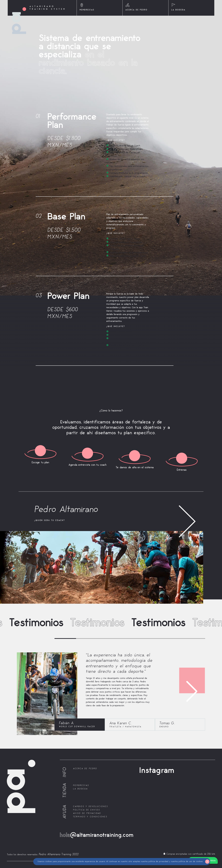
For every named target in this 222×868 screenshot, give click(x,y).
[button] (202, 691)
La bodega (80, 789)
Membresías (81, 785)
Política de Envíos (87, 810)
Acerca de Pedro (85, 769)
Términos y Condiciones (90, 817)
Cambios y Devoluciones (91, 806)
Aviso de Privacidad (87, 813)
